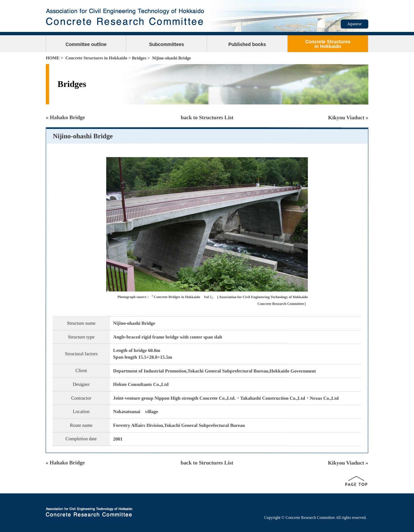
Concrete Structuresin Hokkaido (328, 44)
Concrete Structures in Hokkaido (96, 58)
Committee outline (86, 44)
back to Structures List (207, 117)
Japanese (355, 24)
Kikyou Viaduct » (348, 117)
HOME (53, 58)
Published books (247, 44)
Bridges (139, 58)
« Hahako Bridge (65, 117)
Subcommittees (166, 44)
